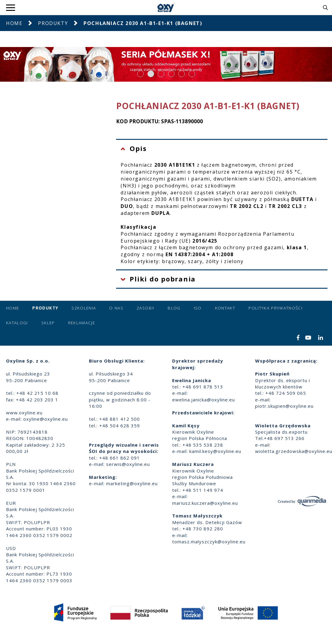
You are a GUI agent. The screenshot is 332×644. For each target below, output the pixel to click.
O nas (116, 308)
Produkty (53, 23)
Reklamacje (82, 323)
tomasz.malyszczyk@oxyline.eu (209, 542)
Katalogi (17, 323)
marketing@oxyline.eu (132, 483)
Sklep (48, 323)
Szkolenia (84, 308)
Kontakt (225, 308)
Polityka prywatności (275, 308)
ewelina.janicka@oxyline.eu (204, 400)
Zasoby (145, 308)
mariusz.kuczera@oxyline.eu (205, 503)
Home (14, 23)
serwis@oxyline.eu (128, 464)
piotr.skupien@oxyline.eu (284, 406)
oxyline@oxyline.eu (46, 419)
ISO (198, 308)
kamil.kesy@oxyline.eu (215, 451)
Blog (174, 308)
